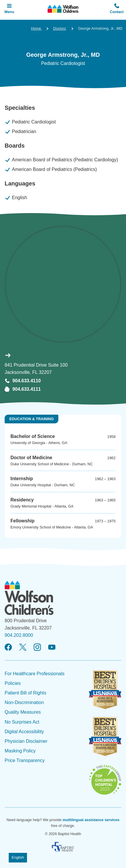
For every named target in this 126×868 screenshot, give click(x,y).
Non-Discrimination (24, 702)
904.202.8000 (19, 635)
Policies (13, 683)
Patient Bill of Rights (25, 693)
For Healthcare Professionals (35, 674)
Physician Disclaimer (26, 741)
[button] (117, 9)
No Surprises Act (22, 722)
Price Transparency (25, 760)
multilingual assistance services (91, 820)
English (18, 857)
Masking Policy (20, 751)
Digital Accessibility (24, 732)
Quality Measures (23, 712)
